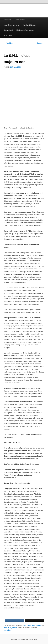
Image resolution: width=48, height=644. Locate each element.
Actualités (8, 20)
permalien (7, 630)
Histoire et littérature (30, 25)
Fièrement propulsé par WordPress (24, 639)
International (8, 30)
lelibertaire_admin (10, 628)
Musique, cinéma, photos (25, 30)
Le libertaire (8, 35)
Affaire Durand (20, 20)
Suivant (41, 43)
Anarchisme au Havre (12, 25)
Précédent (8, 43)
